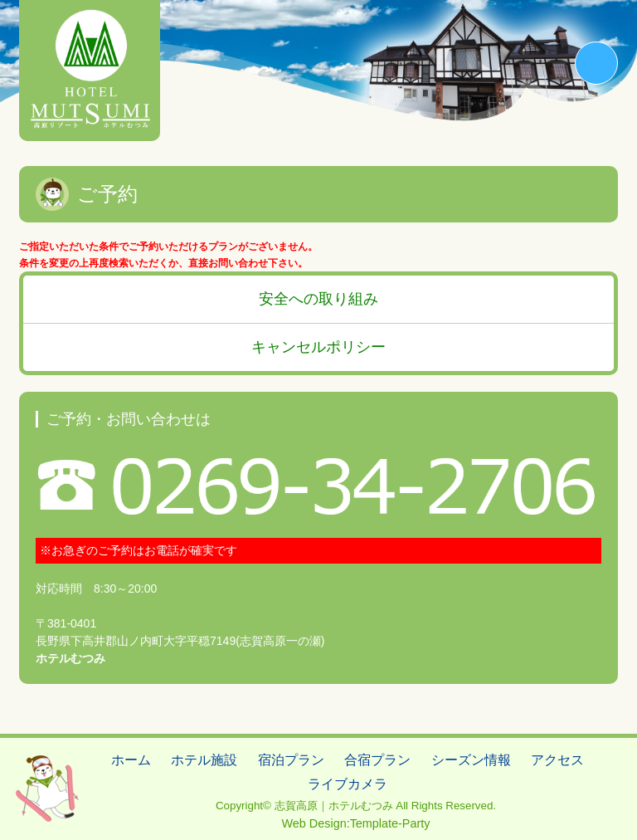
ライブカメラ (348, 784)
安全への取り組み (318, 299)
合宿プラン (377, 760)
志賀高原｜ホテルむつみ (334, 806)
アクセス (557, 760)
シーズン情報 (471, 760)
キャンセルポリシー (318, 347)
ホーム (131, 760)
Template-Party (390, 823)
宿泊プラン (291, 760)
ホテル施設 (204, 760)
